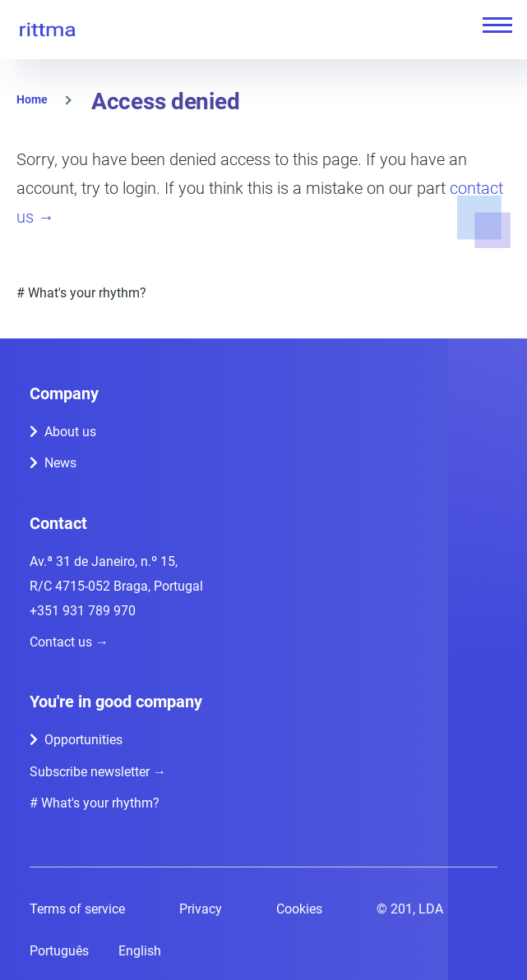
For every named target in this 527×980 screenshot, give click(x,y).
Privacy (201, 909)
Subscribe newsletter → (98, 772)
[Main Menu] (492, 25)
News (60, 463)
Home (32, 99)
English (140, 951)
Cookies (299, 909)
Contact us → (69, 642)
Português (59, 951)
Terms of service (77, 909)
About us (70, 432)
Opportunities (83, 740)
